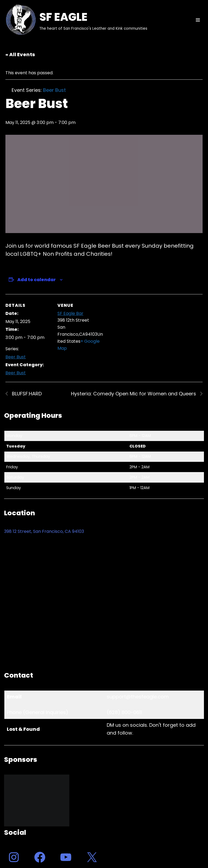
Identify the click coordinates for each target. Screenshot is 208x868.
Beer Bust (16, 357)
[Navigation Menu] (198, 20)
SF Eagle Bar (70, 313)
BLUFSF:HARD (26, 394)
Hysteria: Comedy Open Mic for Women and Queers (134, 394)
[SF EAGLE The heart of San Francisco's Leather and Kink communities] (76, 20)
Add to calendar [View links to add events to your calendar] (37, 280)
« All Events (20, 54)
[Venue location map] (138, 332)
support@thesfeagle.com (138, 697)
